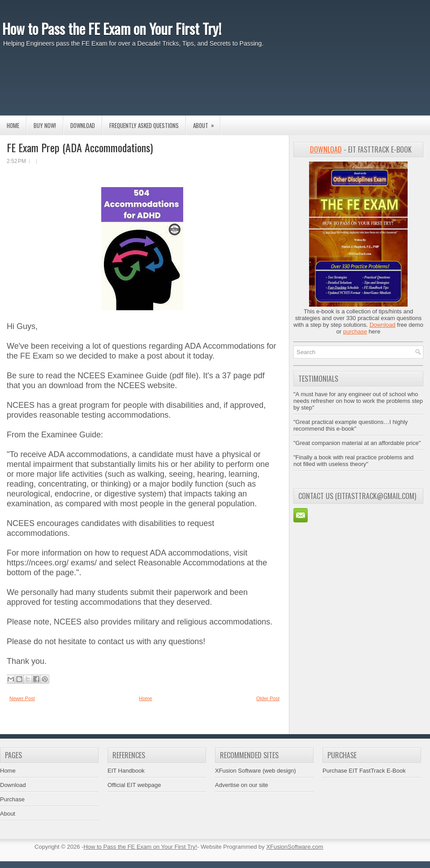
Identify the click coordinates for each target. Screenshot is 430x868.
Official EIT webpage (134, 785)
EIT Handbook (126, 771)
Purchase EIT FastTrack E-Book (364, 771)
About (206, 123)
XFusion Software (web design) (256, 771)
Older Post (268, 698)
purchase (355, 331)
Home (13, 125)
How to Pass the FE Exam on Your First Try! (112, 28)
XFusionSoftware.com (295, 847)
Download (83, 125)
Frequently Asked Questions (144, 125)
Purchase (12, 799)
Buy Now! (45, 125)
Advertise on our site (242, 785)
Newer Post (22, 698)
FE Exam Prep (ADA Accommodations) (80, 147)
